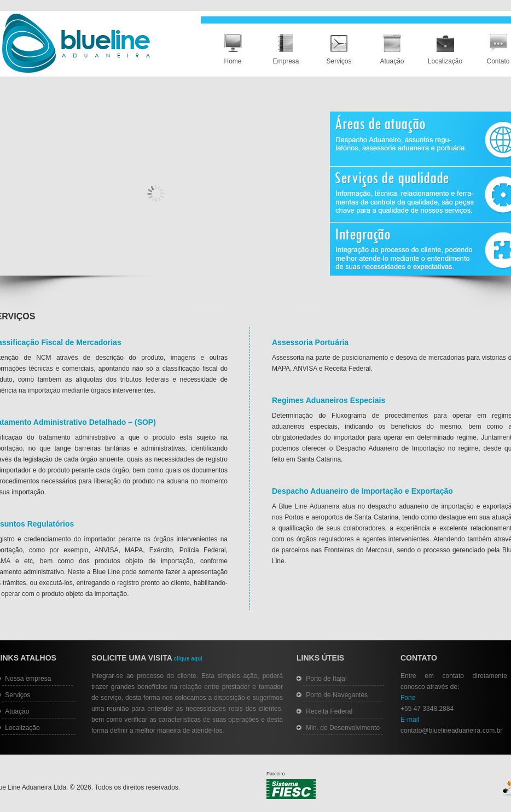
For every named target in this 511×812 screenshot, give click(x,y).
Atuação (392, 61)
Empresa (286, 61)
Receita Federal (329, 711)
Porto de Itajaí (326, 679)
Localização (445, 61)
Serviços (339, 61)
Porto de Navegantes (337, 695)
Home (233, 61)
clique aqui (187, 659)
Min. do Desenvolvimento (343, 728)
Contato (498, 61)
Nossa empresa (28, 679)
